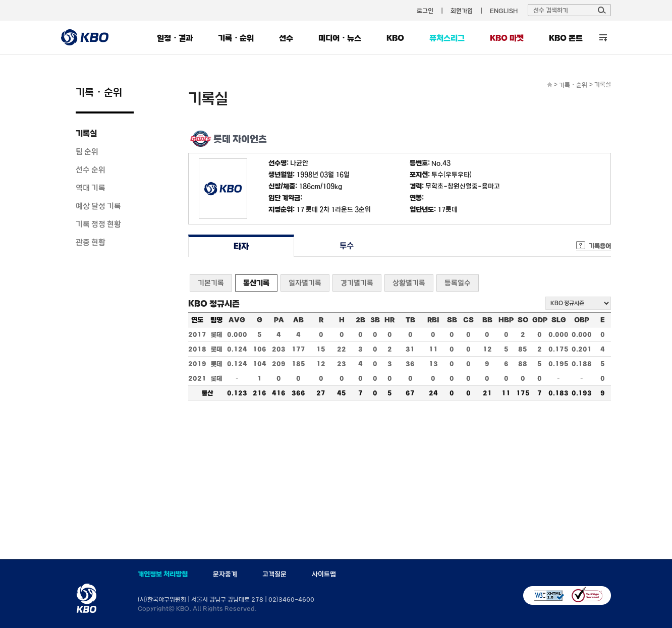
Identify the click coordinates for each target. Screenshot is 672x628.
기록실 (86, 133)
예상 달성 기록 (98, 206)
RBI (433, 320)
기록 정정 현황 (98, 224)
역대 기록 (91, 188)
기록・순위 (236, 38)
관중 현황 (91, 242)
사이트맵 (324, 574)
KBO (395, 38)
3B (375, 320)
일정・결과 (175, 38)
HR (389, 320)
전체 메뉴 (603, 38)
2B (360, 320)
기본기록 (211, 283)
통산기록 (256, 283)
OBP (582, 320)
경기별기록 (357, 283)
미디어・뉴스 (340, 38)
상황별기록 (409, 283)
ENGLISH (504, 11)
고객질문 (274, 574)
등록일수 (458, 283)
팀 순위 (87, 151)
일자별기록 (305, 283)
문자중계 (225, 574)
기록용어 (600, 246)
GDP (540, 320)
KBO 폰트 (566, 38)
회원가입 (462, 11)
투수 (347, 246)
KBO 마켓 (507, 38)
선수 (286, 38)
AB (298, 320)
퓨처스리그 (447, 38)
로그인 (425, 11)
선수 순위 (91, 169)
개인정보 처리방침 (163, 574)
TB (410, 320)
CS (468, 320)
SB (452, 320)
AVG (237, 320)
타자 (241, 246)
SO (523, 320)
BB (487, 320)
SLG (559, 320)
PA (279, 320)
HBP (506, 320)
